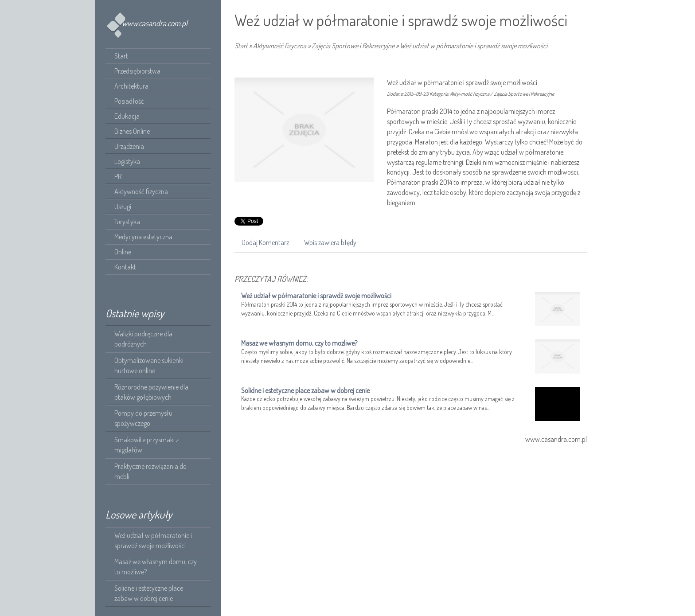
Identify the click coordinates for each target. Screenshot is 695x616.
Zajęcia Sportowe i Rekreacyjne (353, 46)
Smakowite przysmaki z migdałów (146, 445)
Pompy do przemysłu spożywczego (143, 418)
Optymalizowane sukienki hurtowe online (149, 365)
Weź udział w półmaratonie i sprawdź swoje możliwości (153, 540)
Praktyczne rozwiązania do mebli (150, 471)
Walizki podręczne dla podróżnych (143, 339)
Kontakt (125, 267)
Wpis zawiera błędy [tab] (330, 242)
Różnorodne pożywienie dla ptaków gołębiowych (151, 392)
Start (241, 46)
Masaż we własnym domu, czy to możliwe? (156, 567)
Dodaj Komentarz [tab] (265, 242)
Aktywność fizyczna (280, 46)
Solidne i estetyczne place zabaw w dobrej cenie (149, 593)
